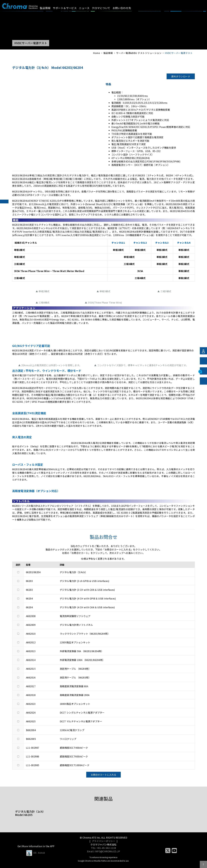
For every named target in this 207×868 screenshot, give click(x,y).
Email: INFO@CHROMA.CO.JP (104, 851)
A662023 (31, 704)
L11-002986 (33, 756)
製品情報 (48, 8)
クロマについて (104, 8)
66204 (29, 598)
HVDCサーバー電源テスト (179, 53)
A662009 (31, 625)
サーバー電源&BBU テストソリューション (139, 53)
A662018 (31, 695)
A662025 (31, 721)
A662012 (31, 642)
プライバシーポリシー (104, 841)
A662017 (31, 686)
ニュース (87, 8)
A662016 (31, 677)
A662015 (31, 669)
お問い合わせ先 (125, 8)
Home (96, 53)
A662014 (31, 660)
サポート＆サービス (68, 8)
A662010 (31, 634)
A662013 (31, 651)
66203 (29, 581)
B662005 (31, 739)
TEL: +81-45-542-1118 (103, 848)
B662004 (31, 730)
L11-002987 (33, 748)
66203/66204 (33, 572)
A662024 (31, 713)
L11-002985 (33, 765)
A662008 (31, 616)
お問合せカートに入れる (103, 775)
